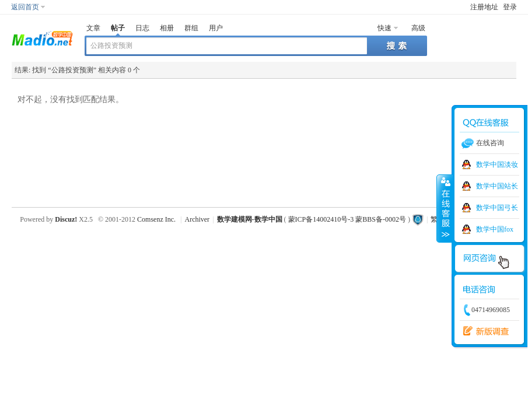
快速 (384, 28)
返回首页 (25, 7)
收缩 (445, 208)
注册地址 (484, 7)
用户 (216, 28)
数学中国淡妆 (497, 164)
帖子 (118, 28)
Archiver (197, 219)
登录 (510, 7)
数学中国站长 (497, 186)
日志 (142, 28)
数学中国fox (495, 229)
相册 (167, 28)
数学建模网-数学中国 (250, 219)
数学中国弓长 (497, 208)
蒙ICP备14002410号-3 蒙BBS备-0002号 (347, 219)
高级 (418, 28)
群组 (191, 28)
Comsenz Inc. (156, 219)
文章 (93, 28)
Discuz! (66, 219)
